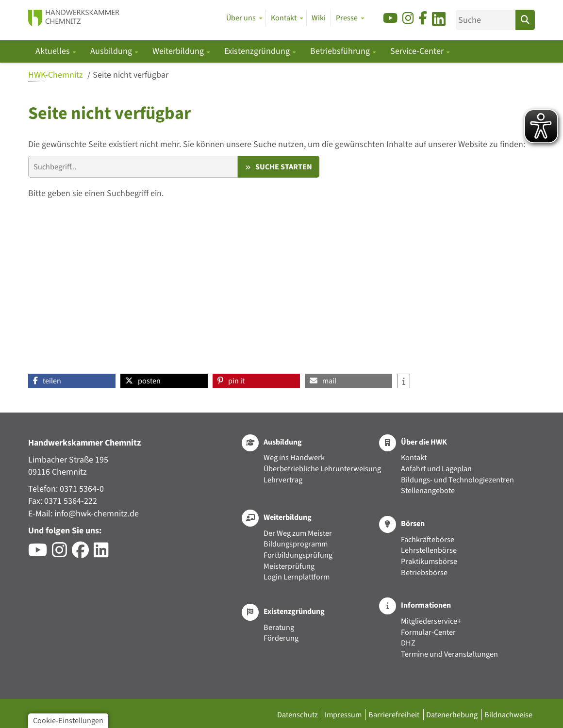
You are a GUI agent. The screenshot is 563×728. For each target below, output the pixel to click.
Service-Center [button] (418, 51)
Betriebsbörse (424, 572)
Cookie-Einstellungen (68, 720)
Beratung (279, 627)
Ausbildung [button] (112, 51)
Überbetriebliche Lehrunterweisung (322, 469)
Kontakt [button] (284, 18)
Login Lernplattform (297, 577)
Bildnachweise (508, 715)
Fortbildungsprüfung (298, 555)
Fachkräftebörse (428, 539)
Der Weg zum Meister (298, 533)
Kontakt (414, 457)
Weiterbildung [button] (179, 51)
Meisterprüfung (289, 566)
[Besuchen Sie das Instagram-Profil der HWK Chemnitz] (62, 554)
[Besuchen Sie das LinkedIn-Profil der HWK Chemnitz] (104, 554)
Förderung (281, 638)
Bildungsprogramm (296, 544)
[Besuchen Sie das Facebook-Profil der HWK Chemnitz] (83, 554)
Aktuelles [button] (54, 51)
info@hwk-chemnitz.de (97, 514)
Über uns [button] (241, 18)
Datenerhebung (453, 715)
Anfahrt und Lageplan (436, 469)
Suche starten (284, 167)
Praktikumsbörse (429, 561)
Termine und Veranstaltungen (449, 654)
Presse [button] (347, 18)
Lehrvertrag (283, 480)
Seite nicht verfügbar (131, 75)
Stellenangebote (428, 490)
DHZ (408, 643)
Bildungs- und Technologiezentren (457, 480)
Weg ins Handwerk (294, 457)
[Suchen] (525, 20)
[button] (72, 381)
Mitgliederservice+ (431, 621)
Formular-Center (428, 632)
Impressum (344, 715)
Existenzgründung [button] (258, 51)
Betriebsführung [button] (341, 51)
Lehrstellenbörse (429, 550)
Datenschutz (298, 715)
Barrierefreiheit (395, 715)
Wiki (319, 18)
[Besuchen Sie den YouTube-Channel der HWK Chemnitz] (40, 554)
